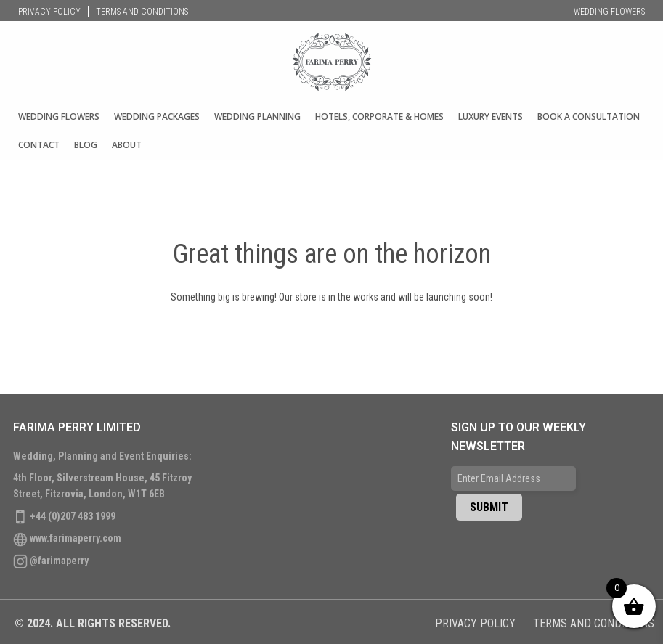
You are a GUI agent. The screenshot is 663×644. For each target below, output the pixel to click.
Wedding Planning (257, 117)
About (127, 145)
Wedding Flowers (609, 12)
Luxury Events (491, 117)
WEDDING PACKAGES (157, 117)
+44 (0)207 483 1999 (73, 516)
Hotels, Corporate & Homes (379, 117)
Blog (86, 145)
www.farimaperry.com (76, 538)
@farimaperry (59, 561)
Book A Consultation (589, 117)
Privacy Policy (49, 12)
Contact (39, 145)
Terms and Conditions (142, 12)
